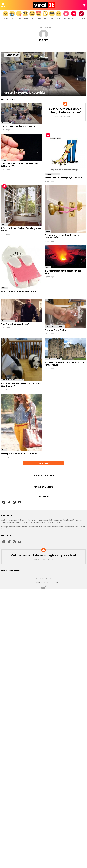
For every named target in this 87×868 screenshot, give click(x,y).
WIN (52, 15)
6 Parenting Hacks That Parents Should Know (62, 236)
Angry (6, 15)
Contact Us (48, 583)
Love (39, 15)
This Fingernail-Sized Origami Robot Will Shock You (20, 165)
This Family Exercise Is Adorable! (18, 126)
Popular (66, 15)
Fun (10, 123)
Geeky (25, 15)
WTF (59, 15)
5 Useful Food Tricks (55, 330)
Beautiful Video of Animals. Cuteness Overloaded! (21, 385)
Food (48, 326)
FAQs (57, 583)
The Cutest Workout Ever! (15, 324)
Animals (49, 174)
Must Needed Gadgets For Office (19, 291)
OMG (45, 15)
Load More (43, 463)
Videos (11, 321)
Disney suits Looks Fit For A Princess (20, 453)
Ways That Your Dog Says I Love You (64, 178)
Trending (81, 15)
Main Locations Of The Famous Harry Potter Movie (64, 364)
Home (31, 583)
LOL (32, 15)
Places (58, 359)
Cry (12, 15)
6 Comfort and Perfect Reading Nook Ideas (21, 229)
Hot (74, 15)
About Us (39, 583)
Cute (19, 15)
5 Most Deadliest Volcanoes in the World (63, 272)
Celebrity (50, 359)
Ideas (4, 224)
